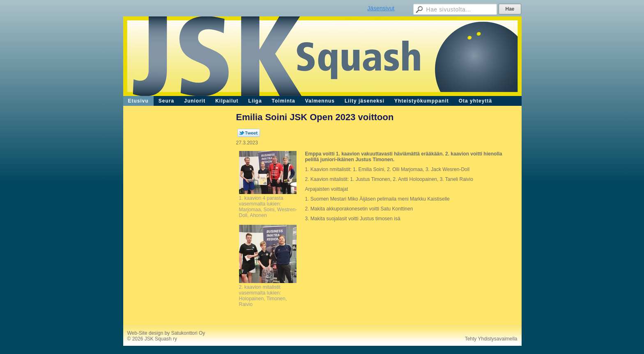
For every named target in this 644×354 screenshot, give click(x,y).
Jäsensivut (381, 8)
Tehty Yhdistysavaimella (491, 339)
